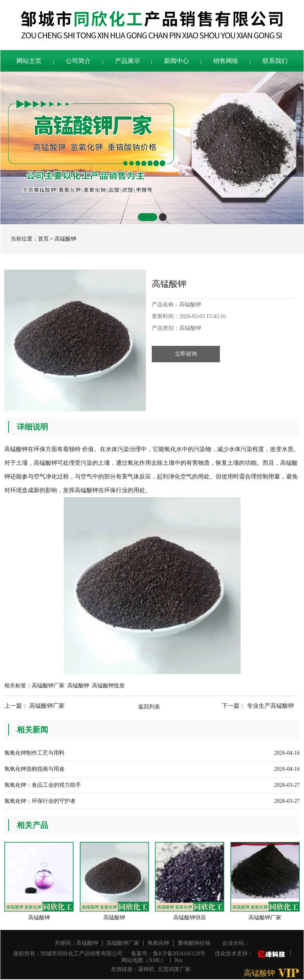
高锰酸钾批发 (108, 686)
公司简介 (78, 61)
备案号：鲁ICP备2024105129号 (168, 954)
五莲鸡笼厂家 (174, 969)
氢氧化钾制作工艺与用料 (34, 753)
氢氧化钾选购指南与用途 (34, 769)
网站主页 (29, 61)
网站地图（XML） (144, 960)
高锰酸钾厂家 (48, 686)
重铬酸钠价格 (194, 943)
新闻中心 (176, 61)
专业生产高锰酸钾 (270, 706)
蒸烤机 (146, 969)
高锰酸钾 (65, 239)
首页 (43, 239)
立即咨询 (186, 354)
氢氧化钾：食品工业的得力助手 (43, 785)
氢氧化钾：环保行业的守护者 (40, 801)
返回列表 (149, 707)
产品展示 (128, 61)
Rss (178, 960)
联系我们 (275, 61)
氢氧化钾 (158, 943)
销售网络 (226, 61)
